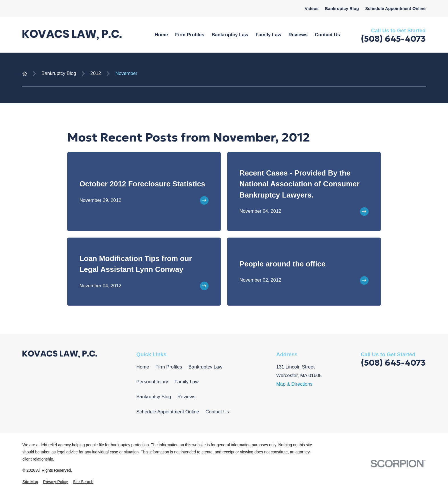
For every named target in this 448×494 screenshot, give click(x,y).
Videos (312, 9)
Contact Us (217, 412)
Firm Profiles (169, 367)
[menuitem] (30, 482)
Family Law (187, 382)
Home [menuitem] (161, 35)
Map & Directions (294, 384)
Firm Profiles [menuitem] (190, 35)
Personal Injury (152, 382)
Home (143, 367)
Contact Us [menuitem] (327, 35)
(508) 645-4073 (393, 39)
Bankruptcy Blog (342, 9)
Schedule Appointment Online (395, 9)
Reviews (186, 397)
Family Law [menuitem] (269, 35)
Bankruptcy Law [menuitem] (230, 35)
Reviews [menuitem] (298, 35)
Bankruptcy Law (206, 367)
